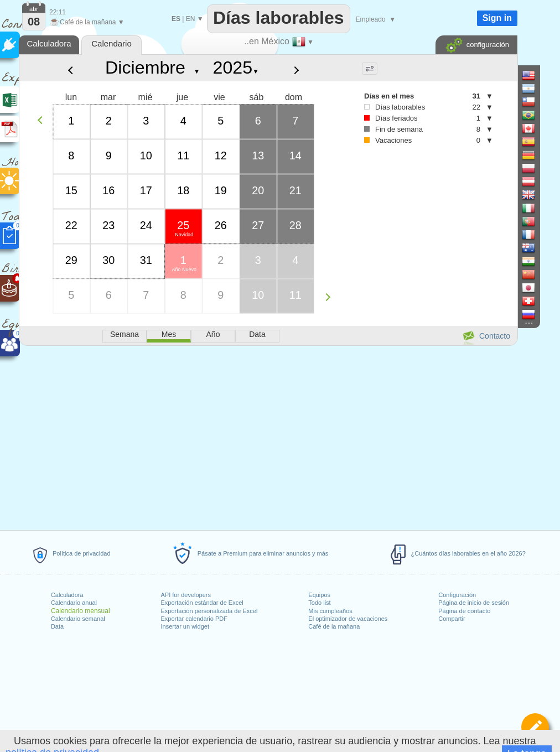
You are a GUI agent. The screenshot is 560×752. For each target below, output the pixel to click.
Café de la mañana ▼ (87, 22)
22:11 (58, 12)
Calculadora (67, 595)
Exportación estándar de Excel (202, 603)
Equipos (319, 595)
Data (57, 626)
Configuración (457, 595)
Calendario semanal (78, 619)
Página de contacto (464, 611)
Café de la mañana (334, 626)
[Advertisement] (268, 436)
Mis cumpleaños (330, 611)
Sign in (497, 18)
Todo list (319, 603)
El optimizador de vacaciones (348, 619)
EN (191, 19)
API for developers (186, 595)
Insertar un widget (185, 626)
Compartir (452, 619)
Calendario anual (74, 603)
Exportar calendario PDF (194, 619)
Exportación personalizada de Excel (209, 611)
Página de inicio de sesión (474, 603)
